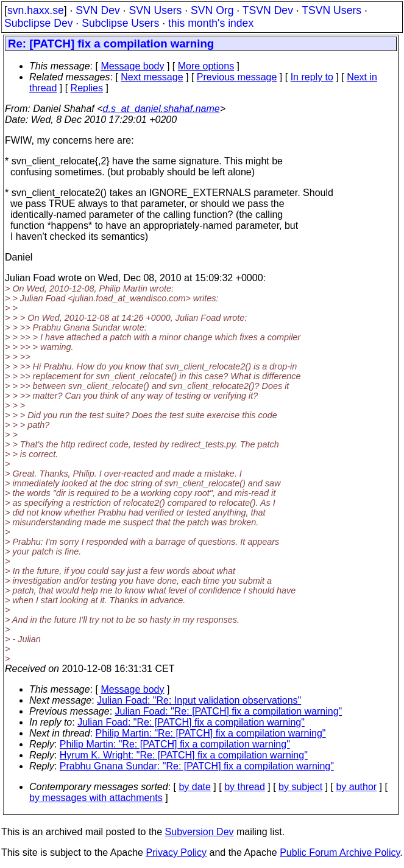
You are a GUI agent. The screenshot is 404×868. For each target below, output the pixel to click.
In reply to (312, 77)
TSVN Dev (268, 10)
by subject (300, 787)
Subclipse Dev (38, 23)
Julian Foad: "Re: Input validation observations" (199, 700)
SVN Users (155, 10)
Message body (132, 66)
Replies (87, 88)
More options (206, 66)
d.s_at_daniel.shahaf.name (161, 109)
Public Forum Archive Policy (340, 852)
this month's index (211, 23)
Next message (152, 77)
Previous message (237, 77)
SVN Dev (97, 10)
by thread (245, 787)
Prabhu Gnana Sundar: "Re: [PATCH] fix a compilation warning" (197, 766)
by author (356, 787)
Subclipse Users (120, 23)
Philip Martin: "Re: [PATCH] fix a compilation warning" (211, 733)
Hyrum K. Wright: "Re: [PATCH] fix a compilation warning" (184, 755)
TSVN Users (331, 10)
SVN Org (212, 10)
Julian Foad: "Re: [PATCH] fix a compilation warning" (229, 711)
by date (194, 787)
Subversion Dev (200, 832)
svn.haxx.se (36, 10)
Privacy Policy (176, 852)
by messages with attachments (96, 798)
